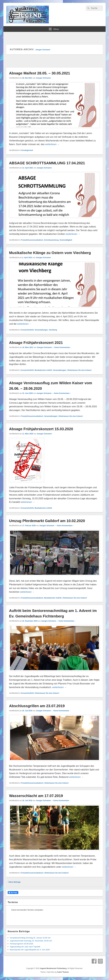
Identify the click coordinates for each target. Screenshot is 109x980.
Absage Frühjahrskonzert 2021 (36, 343)
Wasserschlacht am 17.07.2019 (36, 796)
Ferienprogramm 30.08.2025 (22, 944)
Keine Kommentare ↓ (63, 347)
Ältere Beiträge (13, 882)
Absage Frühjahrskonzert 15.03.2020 (41, 429)
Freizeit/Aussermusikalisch (32, 240)
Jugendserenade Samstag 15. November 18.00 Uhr (31, 941)
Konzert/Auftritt (27, 330)
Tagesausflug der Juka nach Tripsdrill (25, 947)
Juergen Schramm (43, 50)
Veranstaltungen (41, 330)
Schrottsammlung (51, 240)
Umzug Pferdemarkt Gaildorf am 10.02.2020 (47, 521)
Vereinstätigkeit (66, 240)
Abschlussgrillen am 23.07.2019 (37, 706)
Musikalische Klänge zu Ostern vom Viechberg (50, 253)
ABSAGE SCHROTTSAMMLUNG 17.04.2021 (47, 163)
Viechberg (53, 330)
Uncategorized (27, 150)
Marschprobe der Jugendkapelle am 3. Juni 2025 (30, 950)
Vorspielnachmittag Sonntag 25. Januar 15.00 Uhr (30, 938)
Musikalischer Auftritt (43, 370)
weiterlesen (52, 144)
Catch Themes (63, 972)
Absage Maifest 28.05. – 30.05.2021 (40, 73)
